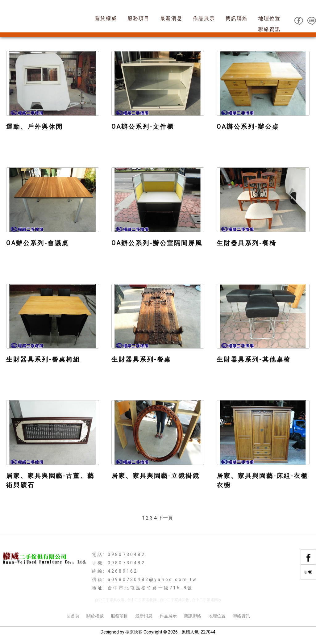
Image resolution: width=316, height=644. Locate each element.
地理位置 (269, 18)
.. (180, 632)
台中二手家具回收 (174, 600)
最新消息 (171, 18)
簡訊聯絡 (237, 18)
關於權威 (106, 18)
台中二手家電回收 (207, 600)
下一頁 (165, 518)
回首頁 (73, 616)
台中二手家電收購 (142, 600)
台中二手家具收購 (110, 600)
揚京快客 (134, 632)
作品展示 (204, 18)
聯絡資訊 (269, 29)
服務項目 (139, 18)
